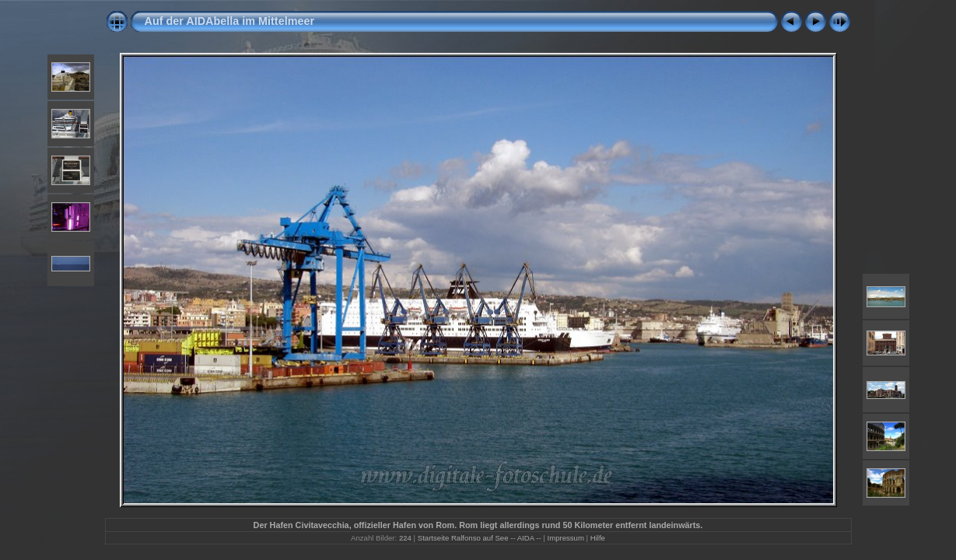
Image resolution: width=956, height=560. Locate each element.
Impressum (565, 538)
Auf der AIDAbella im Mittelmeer (230, 21)
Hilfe (598, 538)
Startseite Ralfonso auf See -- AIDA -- (480, 538)
